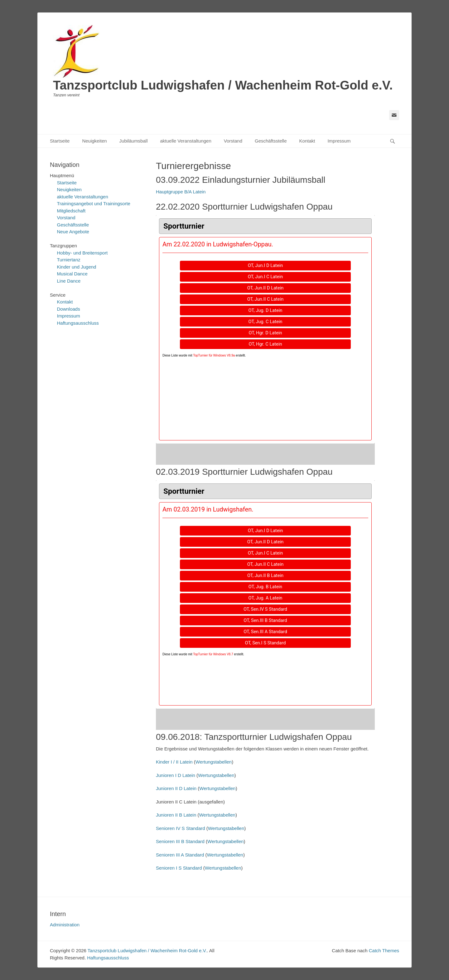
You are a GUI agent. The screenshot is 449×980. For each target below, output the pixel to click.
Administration (65, 925)
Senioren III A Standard (180, 855)
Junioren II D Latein (177, 788)
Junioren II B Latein (177, 815)
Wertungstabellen (214, 762)
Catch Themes (384, 951)
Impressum (339, 141)
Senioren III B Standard (180, 841)
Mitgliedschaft (71, 211)
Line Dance (69, 281)
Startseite (60, 141)
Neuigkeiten (94, 141)
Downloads (69, 309)
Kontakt (307, 141)
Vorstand (233, 141)
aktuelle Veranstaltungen (186, 141)
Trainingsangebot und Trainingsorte (94, 204)
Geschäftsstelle (271, 141)
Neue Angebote (73, 232)
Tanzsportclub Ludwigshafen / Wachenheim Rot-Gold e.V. (223, 85)
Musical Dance (72, 274)
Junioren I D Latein (176, 775)
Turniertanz (69, 260)
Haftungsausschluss (78, 323)
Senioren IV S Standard (181, 828)
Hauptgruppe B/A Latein (181, 192)
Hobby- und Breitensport (82, 253)
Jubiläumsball (134, 141)
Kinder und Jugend (77, 267)
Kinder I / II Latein (174, 762)
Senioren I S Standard (179, 868)
